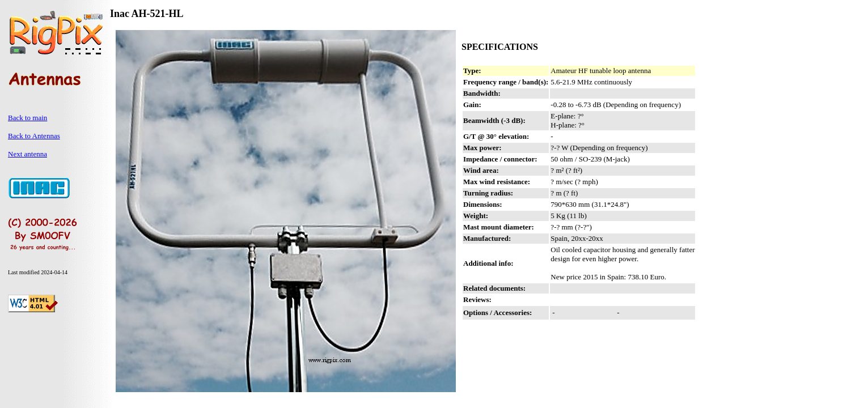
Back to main (27, 118)
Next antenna (27, 154)
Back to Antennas (34, 136)
